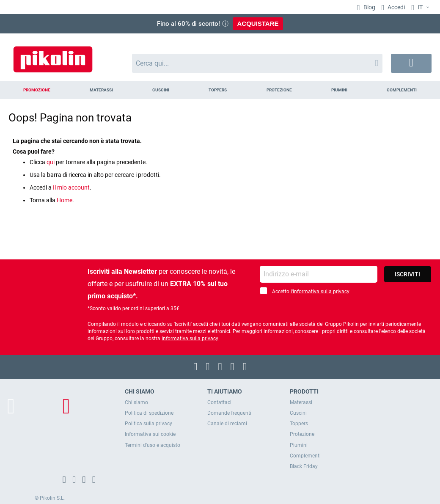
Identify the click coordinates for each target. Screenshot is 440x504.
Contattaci (219, 402)
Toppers (299, 424)
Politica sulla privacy (148, 424)
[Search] (377, 63)
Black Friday (304, 466)
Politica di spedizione (149, 413)
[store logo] (53, 55)
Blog (369, 7)
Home (65, 200)
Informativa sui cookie (150, 434)
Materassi (301, 402)
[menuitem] (37, 90)
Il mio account (71, 187)
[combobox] (257, 63)
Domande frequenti (229, 413)
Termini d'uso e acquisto (153, 445)
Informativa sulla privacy (190, 339)
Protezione (302, 434)
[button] (421, 8)
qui (51, 162)
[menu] (220, 90)
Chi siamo (136, 402)
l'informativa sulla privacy (320, 292)
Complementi (305, 456)
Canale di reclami (227, 424)
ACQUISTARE (258, 23)
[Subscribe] (408, 274)
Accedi (396, 7)
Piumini (299, 445)
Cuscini (298, 413)
